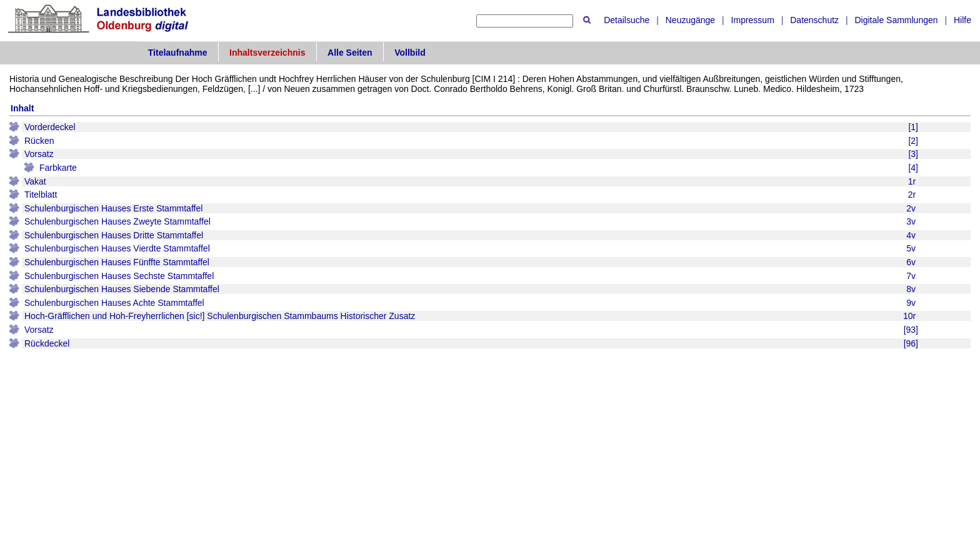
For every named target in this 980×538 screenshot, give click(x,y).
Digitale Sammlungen (896, 20)
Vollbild (410, 53)
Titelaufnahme (178, 53)
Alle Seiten (350, 53)
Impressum (753, 20)
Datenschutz (814, 20)
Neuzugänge (690, 20)
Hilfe (962, 20)
